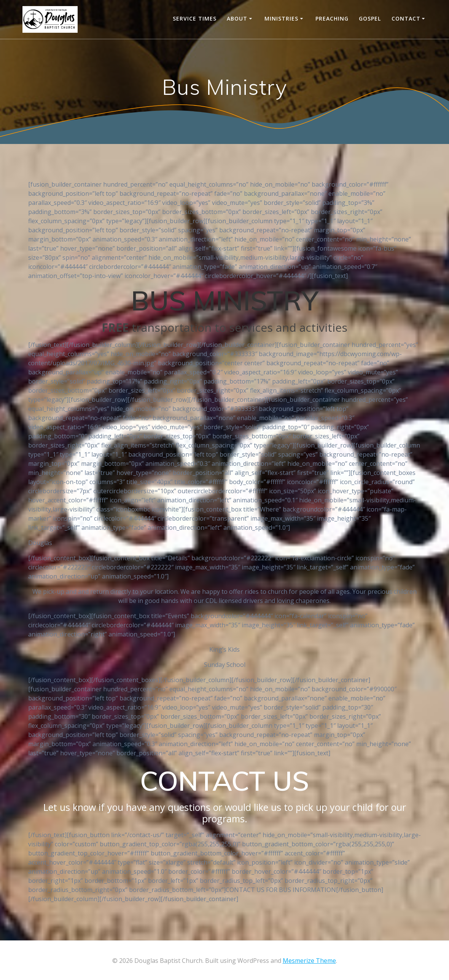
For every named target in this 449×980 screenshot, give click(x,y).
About (237, 18)
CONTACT (406, 18)
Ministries (281, 18)
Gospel (370, 18)
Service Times (195, 18)
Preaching (332, 18)
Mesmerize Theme (309, 961)
